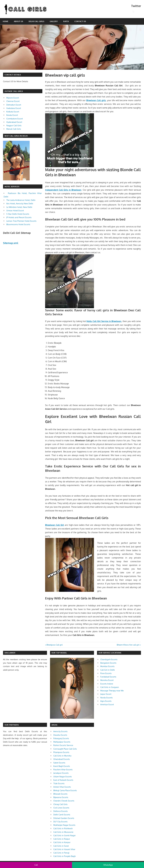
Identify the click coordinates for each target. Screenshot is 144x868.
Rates (66, 21)
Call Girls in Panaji (61, 853)
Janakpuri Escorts (61, 773)
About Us (18, 21)
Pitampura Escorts (61, 752)
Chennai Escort (13, 101)
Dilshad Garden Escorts (64, 818)
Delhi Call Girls (36, 21)
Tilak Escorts (59, 783)
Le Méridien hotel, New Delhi (19, 207)
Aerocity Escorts (60, 731)
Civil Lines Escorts (61, 808)
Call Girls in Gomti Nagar (64, 835)
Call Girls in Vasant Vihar (64, 849)
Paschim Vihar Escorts (63, 770)
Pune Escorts (106, 673)
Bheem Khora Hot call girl (128, 645)
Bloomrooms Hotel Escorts (18, 224)
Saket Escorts (59, 763)
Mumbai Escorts (107, 666)
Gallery (54, 21)
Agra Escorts (106, 701)
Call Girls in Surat (61, 846)
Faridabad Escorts (108, 677)
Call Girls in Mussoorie (63, 832)
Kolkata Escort (13, 112)
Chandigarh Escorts (109, 659)
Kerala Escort (12, 115)
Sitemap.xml (11, 243)
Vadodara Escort (14, 108)
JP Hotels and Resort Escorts (19, 217)
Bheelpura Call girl (54, 645)
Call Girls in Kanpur (62, 842)
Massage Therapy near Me (112, 691)
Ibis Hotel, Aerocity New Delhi (20, 204)
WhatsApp (108, 865)
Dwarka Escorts (60, 735)
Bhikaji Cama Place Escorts (65, 790)
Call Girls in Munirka (62, 756)
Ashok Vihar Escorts (62, 787)
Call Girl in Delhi (108, 670)
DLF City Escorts (60, 822)
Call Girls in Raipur (62, 839)
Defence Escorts (60, 811)
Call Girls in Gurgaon (110, 687)
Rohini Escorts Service (63, 745)
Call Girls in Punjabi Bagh (64, 856)
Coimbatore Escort (15, 119)
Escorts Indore (107, 684)
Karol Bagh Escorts (62, 766)
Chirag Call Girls (60, 804)
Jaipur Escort (106, 694)
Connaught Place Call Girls (65, 749)
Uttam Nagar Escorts (63, 777)
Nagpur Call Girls (14, 125)
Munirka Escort (107, 680)
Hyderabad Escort (14, 122)
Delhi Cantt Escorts (62, 815)
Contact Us (80, 21)
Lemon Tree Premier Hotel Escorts (21, 221)
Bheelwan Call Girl (55, 525)
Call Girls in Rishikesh (63, 828)
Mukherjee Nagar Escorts (64, 825)
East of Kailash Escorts (63, 780)
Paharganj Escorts (61, 738)
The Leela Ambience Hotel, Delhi (21, 200)
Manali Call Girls (14, 129)
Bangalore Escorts (108, 663)
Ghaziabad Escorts (62, 759)
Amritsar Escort (107, 704)
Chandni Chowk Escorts (64, 801)
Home (6, 21)
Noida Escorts (106, 698)
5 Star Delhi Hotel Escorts (18, 214)
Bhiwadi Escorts (60, 794)
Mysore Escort (13, 98)
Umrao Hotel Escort (15, 211)
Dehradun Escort (14, 105)
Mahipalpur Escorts (62, 742)
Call (36, 865)
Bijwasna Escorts (61, 797)
